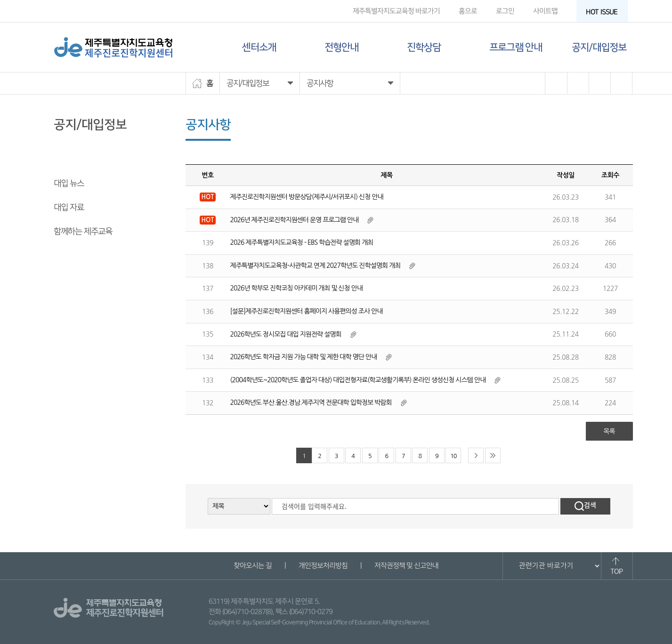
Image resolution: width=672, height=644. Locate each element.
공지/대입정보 (599, 47)
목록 (609, 431)
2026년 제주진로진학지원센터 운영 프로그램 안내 (295, 220)
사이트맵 (545, 11)
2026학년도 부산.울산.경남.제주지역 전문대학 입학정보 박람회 (311, 402)
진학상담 (424, 47)
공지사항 (68, 160)
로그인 (505, 11)
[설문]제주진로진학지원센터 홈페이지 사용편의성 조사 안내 (307, 311)
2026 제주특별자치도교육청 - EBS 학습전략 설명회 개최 (302, 242)
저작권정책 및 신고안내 (406, 566)
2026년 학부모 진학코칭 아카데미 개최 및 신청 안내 (296, 288)
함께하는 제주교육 (83, 232)
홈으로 (467, 11)
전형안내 (341, 47)
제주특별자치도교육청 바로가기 (396, 11)
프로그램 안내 (516, 47)
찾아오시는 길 (253, 566)
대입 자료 (69, 208)
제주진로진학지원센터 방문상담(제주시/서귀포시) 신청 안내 (307, 197)
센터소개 (259, 47)
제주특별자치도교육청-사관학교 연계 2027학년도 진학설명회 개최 (316, 266)
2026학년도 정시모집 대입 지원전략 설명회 (286, 334)
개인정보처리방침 (323, 566)
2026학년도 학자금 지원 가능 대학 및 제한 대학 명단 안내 (304, 357)
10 (453, 456)
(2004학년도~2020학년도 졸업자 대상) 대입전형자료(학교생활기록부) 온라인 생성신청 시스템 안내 (358, 380)
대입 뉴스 (69, 184)
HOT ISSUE (604, 12)
